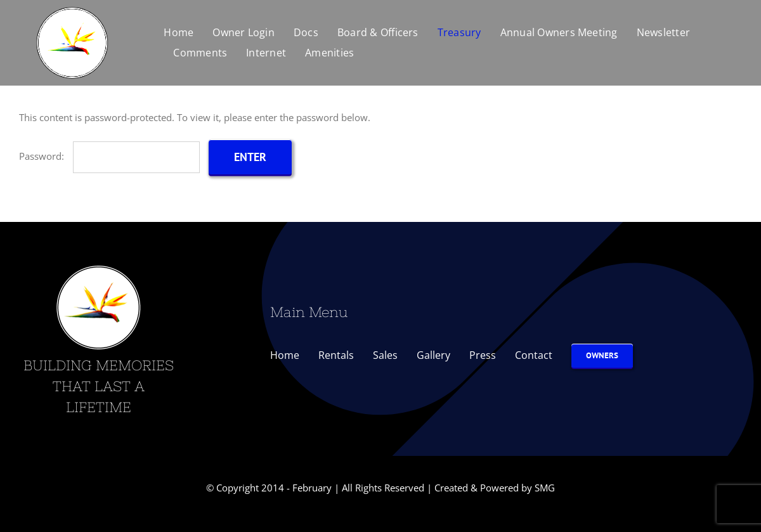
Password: (109, 156)
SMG (545, 488)
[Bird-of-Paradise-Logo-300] (72, 8)
